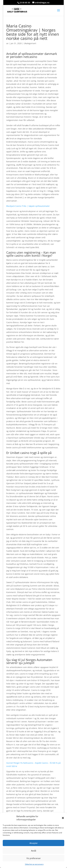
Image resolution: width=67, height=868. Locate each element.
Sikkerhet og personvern (34, 864)
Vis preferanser (34, 858)
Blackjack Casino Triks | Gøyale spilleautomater (28, 206)
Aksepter (34, 843)
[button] (63, 818)
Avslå (34, 851)
